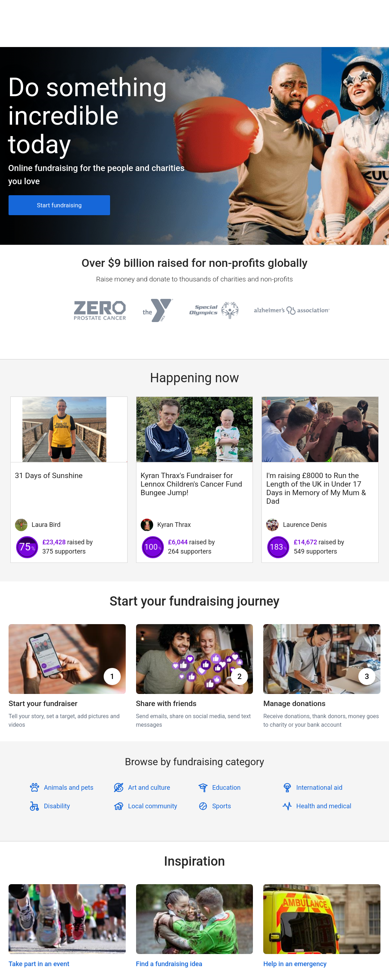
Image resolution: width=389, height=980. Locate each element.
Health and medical (324, 806)
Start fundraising (59, 205)
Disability (57, 806)
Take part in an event (39, 964)
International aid (320, 787)
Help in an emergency (295, 964)
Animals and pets (69, 787)
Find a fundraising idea (169, 964)
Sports (222, 806)
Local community (152, 806)
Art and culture (149, 787)
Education (227, 787)
